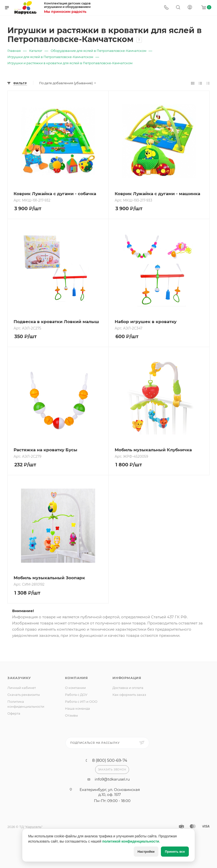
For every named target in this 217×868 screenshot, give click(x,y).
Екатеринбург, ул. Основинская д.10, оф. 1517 (110, 792)
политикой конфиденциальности (131, 841)
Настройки (146, 852)
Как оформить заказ (129, 695)
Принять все (175, 852)
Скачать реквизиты (24, 695)
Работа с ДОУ (76, 695)
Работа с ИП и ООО (81, 702)
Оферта (14, 713)
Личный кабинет (22, 688)
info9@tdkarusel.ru (112, 779)
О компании (75, 688)
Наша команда (77, 708)
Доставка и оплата (128, 688)
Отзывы (71, 715)
